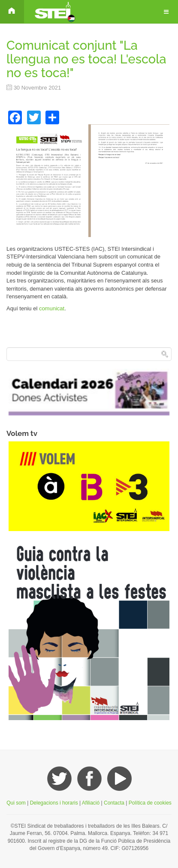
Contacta (115, 803)
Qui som (16, 803)
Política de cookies (150, 803)
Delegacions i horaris (54, 803)
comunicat (52, 308)
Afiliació (91, 803)
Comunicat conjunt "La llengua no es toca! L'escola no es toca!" (86, 59)
